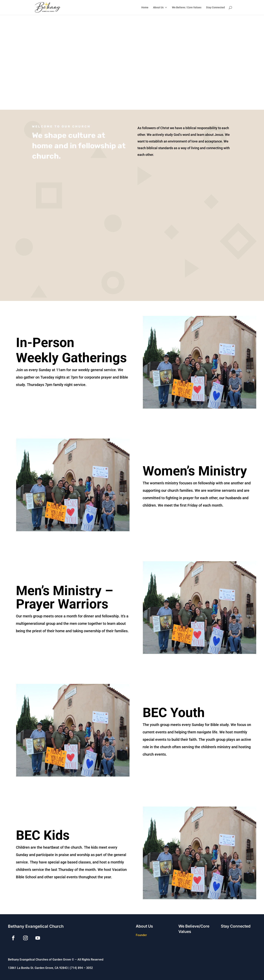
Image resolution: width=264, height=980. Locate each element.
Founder (141, 935)
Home (145, 8)
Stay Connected (215, 8)
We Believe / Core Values (187, 8)
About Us (158, 8)
